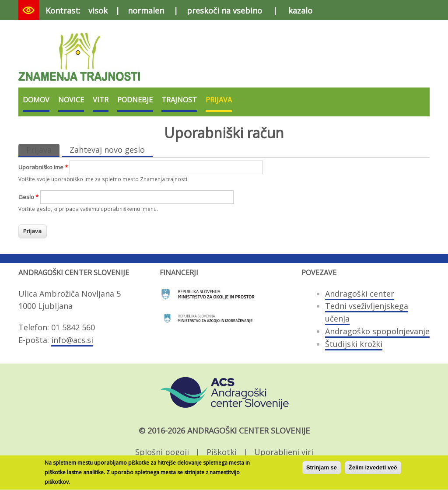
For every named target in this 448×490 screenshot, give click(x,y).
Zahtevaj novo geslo (107, 150)
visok (98, 10)
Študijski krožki (354, 344)
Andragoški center (360, 294)
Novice (71, 100)
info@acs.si (72, 340)
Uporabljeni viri (284, 452)
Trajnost (179, 100)
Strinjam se (322, 470)
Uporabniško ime (43, 167)
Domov (36, 100)
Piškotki (222, 452)
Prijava (219, 100)
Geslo (28, 197)
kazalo (300, 10)
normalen (146, 10)
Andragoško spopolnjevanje (377, 331)
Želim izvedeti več (373, 470)
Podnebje (135, 100)
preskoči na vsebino (224, 10)
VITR (101, 100)
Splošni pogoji (162, 452)
